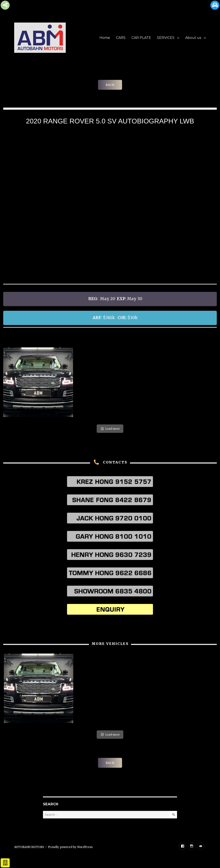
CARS (121, 38)
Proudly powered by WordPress (70, 847)
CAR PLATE (141, 38)
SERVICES (166, 38)
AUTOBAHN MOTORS (29, 847)
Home (105, 38)
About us (193, 38)
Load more (110, 429)
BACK (110, 85)
